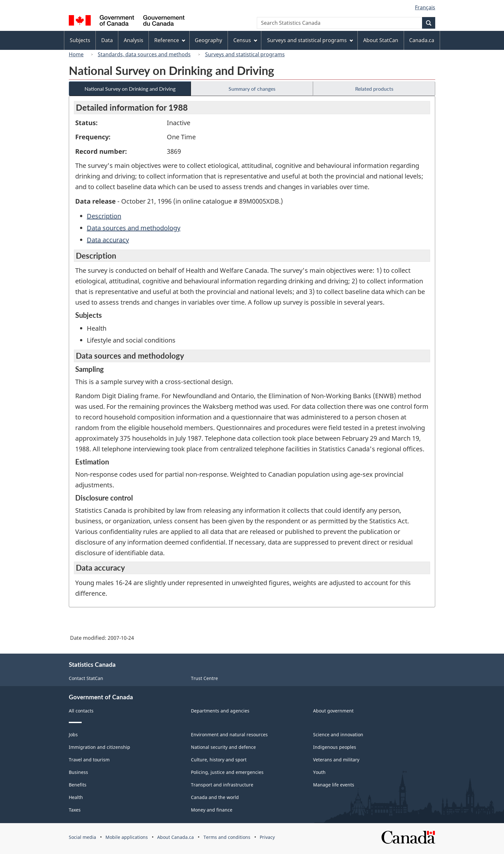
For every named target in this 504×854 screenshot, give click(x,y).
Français (425, 7)
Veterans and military (336, 760)
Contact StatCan (86, 678)
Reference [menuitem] (170, 40)
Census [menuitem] (245, 40)
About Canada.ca (175, 837)
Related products (374, 89)
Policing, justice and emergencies (227, 772)
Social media (82, 837)
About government (333, 711)
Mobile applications (127, 837)
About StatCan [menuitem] (381, 40)
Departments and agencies (220, 711)
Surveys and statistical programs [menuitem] (310, 40)
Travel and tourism (89, 760)
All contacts (81, 711)
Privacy (267, 837)
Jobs (73, 735)
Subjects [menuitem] (80, 40)
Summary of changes (252, 89)
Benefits (78, 785)
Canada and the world (215, 797)
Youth (319, 772)
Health (76, 797)
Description (104, 216)
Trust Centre (204, 678)
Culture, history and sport (219, 760)
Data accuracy (108, 240)
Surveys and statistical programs (245, 54)
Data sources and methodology (134, 228)
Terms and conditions (227, 837)
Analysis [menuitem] (134, 40)
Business (78, 772)
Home (76, 54)
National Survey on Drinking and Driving (130, 89)
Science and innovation (338, 735)
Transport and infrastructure (222, 785)
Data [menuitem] (107, 40)
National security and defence (223, 747)
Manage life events (334, 785)
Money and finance (212, 810)
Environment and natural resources (229, 735)
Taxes (75, 810)
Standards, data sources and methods (144, 54)
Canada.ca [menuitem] (422, 40)
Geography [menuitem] (208, 40)
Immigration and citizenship (99, 747)
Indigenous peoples (335, 747)
